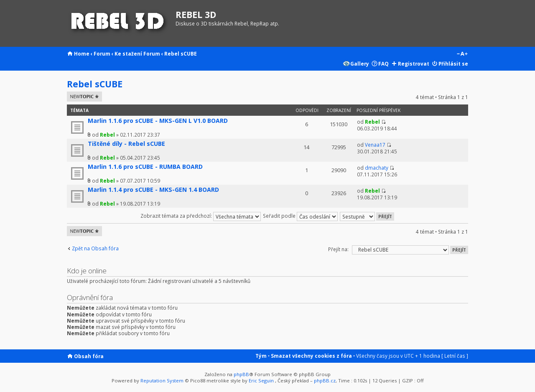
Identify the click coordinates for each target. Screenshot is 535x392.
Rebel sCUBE (181, 53)
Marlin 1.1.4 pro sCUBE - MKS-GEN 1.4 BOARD (153, 190)
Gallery (360, 64)
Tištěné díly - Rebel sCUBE (126, 144)
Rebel (107, 135)
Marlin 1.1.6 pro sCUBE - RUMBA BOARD (145, 167)
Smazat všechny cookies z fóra (311, 356)
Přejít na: (338, 249)
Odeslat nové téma (84, 97)
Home (82, 53)
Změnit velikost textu (462, 54)
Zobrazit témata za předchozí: (201, 216)
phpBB (241, 374)
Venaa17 (375, 145)
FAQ (383, 64)
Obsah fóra (89, 356)
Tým (261, 356)
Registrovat (414, 64)
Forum (102, 53)
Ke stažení (128, 53)
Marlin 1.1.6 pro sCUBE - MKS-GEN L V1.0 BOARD (158, 121)
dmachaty (377, 168)
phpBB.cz (325, 381)
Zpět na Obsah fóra (95, 248)
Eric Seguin (261, 381)
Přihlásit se (453, 64)
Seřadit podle (300, 216)
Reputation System (162, 381)
